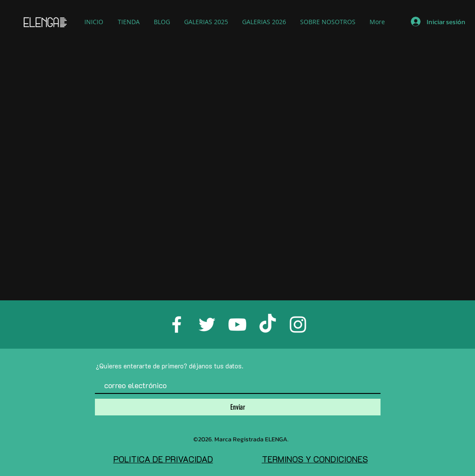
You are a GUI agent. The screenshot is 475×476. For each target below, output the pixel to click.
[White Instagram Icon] (298, 325)
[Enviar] (238, 407)
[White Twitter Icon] (207, 325)
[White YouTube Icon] (237, 325)
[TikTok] (268, 325)
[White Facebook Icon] (177, 325)
